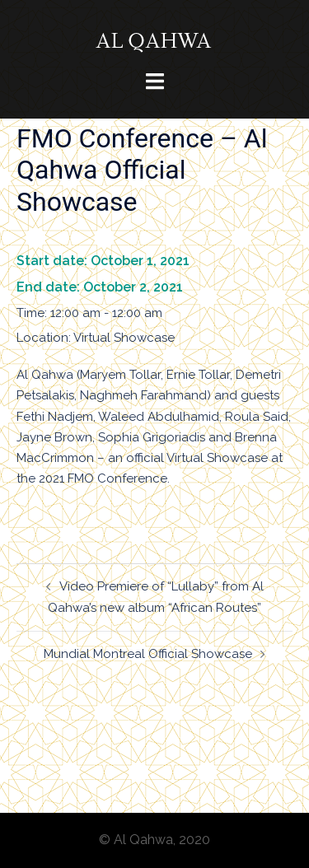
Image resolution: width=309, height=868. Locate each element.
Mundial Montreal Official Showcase (148, 654)
